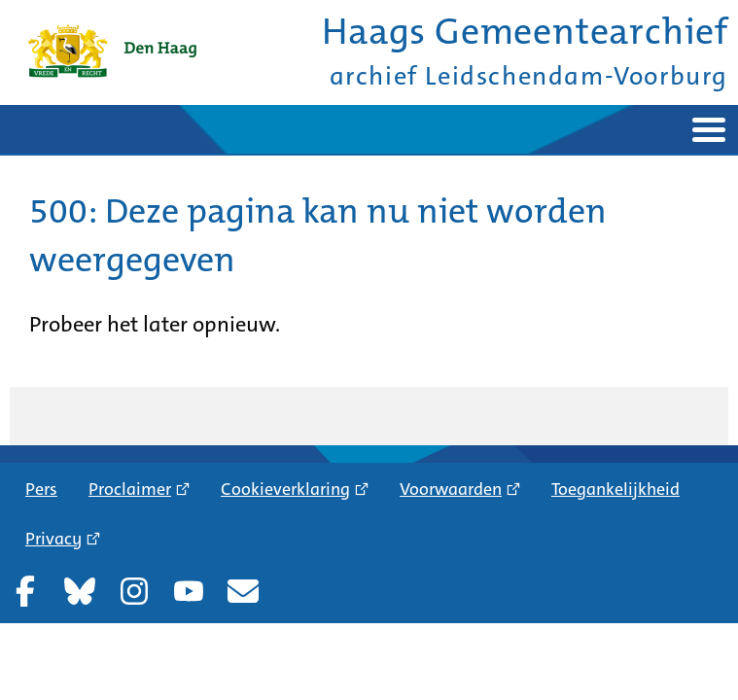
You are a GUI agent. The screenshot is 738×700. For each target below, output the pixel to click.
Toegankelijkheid (615, 489)
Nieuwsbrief (243, 591)
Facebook (25, 591)
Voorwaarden (451, 489)
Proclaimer (130, 489)
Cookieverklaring (285, 489)
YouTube (189, 591)
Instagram (134, 591)
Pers (41, 489)
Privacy (53, 539)
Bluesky (80, 591)
